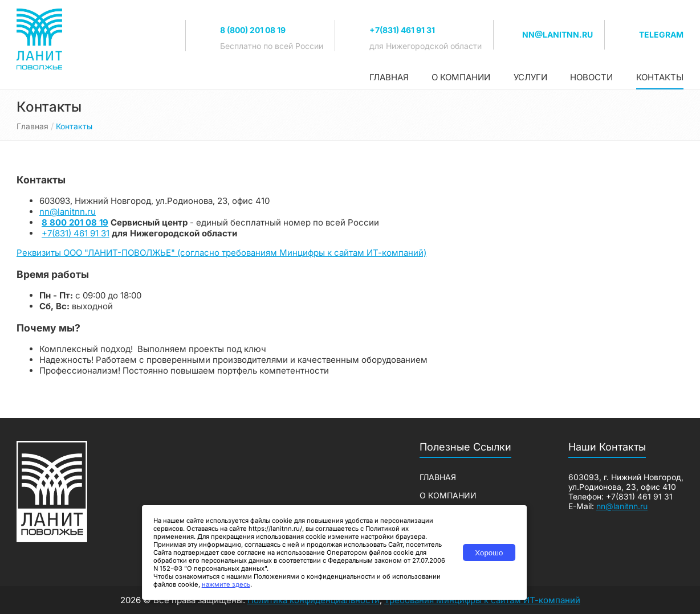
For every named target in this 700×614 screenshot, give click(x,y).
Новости (591, 77)
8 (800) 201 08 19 (253, 30)
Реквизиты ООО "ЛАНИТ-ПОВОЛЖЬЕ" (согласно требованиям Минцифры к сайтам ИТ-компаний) (221, 253)
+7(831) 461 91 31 (402, 30)
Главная (389, 77)
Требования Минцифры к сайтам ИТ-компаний (482, 600)
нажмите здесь (226, 584)
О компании (461, 77)
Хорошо (489, 553)
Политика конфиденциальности (314, 600)
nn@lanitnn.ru (557, 34)
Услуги (530, 77)
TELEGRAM (661, 34)
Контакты (660, 77)
